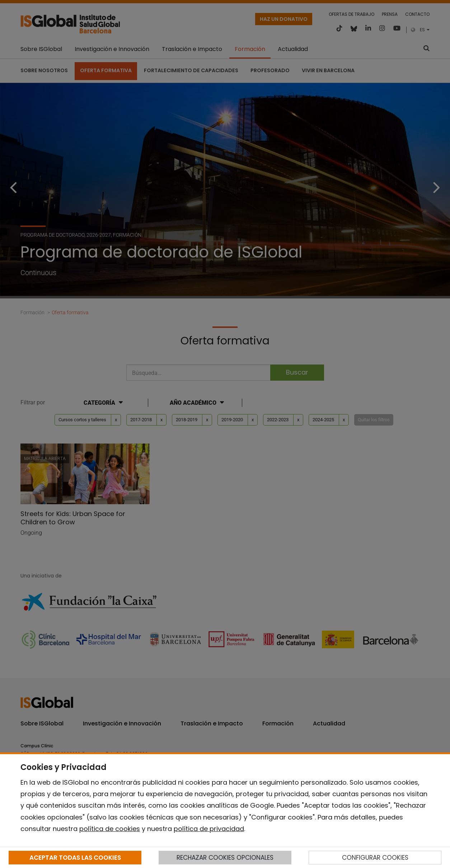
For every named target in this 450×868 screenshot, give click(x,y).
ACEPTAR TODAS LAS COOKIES (75, 858)
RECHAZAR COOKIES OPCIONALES (225, 858)
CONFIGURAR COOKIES (375, 858)
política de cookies (110, 829)
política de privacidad (209, 829)
